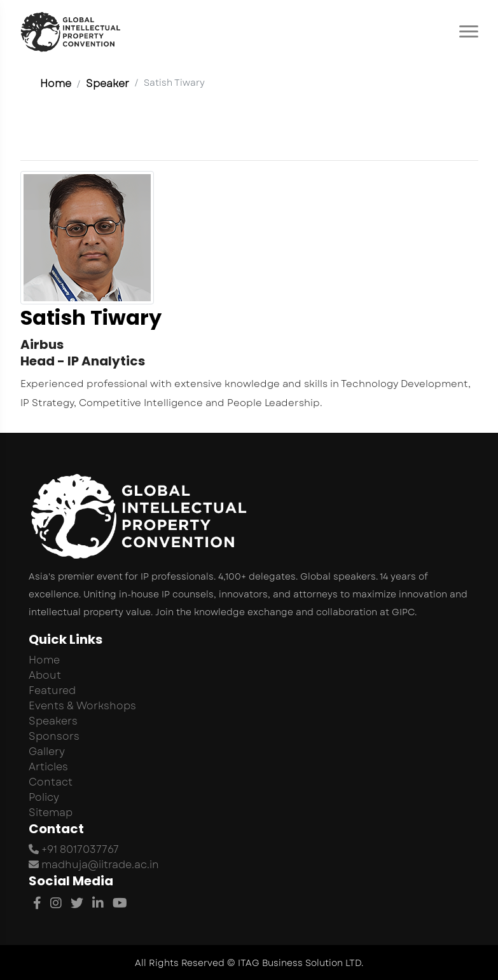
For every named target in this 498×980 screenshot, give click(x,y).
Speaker (107, 84)
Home (56, 84)
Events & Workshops (82, 706)
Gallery (47, 752)
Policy (44, 797)
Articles (48, 767)
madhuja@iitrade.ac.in (94, 865)
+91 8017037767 (74, 849)
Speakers (53, 721)
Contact (51, 782)
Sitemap (51, 813)
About (45, 675)
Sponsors (54, 736)
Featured (52, 691)
